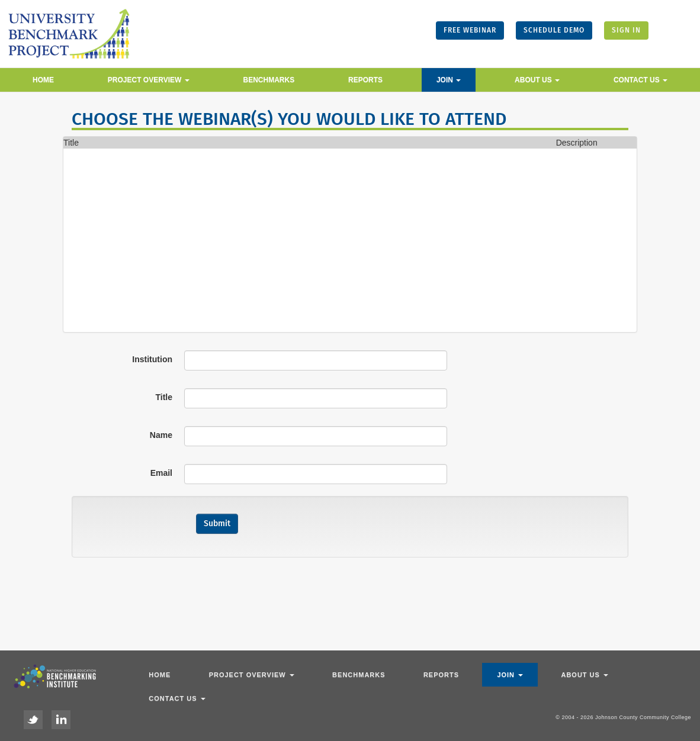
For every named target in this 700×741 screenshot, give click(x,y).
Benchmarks (269, 80)
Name (161, 435)
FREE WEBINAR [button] (470, 30)
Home (43, 80)
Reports (365, 80)
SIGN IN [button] (626, 30)
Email (161, 473)
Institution (152, 359)
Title (164, 397)
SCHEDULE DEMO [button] (554, 30)
